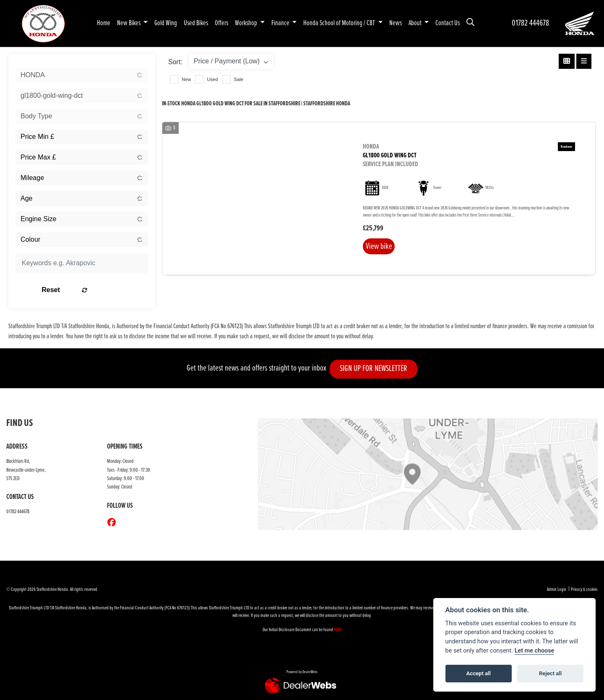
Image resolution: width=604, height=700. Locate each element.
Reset (105, 290)
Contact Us (448, 23)
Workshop (247, 23)
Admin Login (557, 590)
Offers (221, 23)
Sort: (175, 62)
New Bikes (129, 23)
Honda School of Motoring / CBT (340, 23)
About (416, 23)
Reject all (550, 673)
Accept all (479, 673)
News (396, 23)
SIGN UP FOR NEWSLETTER (378, 369)
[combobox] (82, 75)
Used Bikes (196, 23)
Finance (281, 23)
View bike (381, 247)
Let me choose (535, 651)
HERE (338, 630)
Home (104, 23)
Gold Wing (166, 23)
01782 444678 (530, 23)
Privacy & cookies (584, 590)
